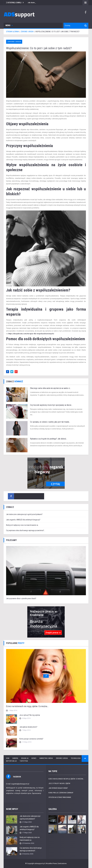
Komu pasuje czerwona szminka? (31, 739)
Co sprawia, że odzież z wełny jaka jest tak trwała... (50, 422)
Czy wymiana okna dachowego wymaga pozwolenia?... (26, 530)
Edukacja (25, 758)
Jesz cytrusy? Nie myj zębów (30, 715)
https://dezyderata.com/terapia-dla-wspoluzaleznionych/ (31, 334)
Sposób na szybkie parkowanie (60, 797)
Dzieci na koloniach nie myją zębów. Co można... (27, 706)
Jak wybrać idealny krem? (28, 727)
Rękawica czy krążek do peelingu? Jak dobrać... (49, 439)
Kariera (15, 758)
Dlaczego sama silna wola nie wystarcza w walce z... (51, 388)
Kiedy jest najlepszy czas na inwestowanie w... (23, 525)
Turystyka (24, 761)
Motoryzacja (11, 761)
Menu (9, 25)
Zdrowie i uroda (14, 42)
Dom (8, 758)
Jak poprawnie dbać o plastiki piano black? (21, 598)
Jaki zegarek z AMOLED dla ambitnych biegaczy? (23, 520)
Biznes (34, 758)
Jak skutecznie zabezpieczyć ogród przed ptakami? (24, 514)
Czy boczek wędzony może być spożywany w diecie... (51, 405)
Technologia (76, 758)
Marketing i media (46, 758)
